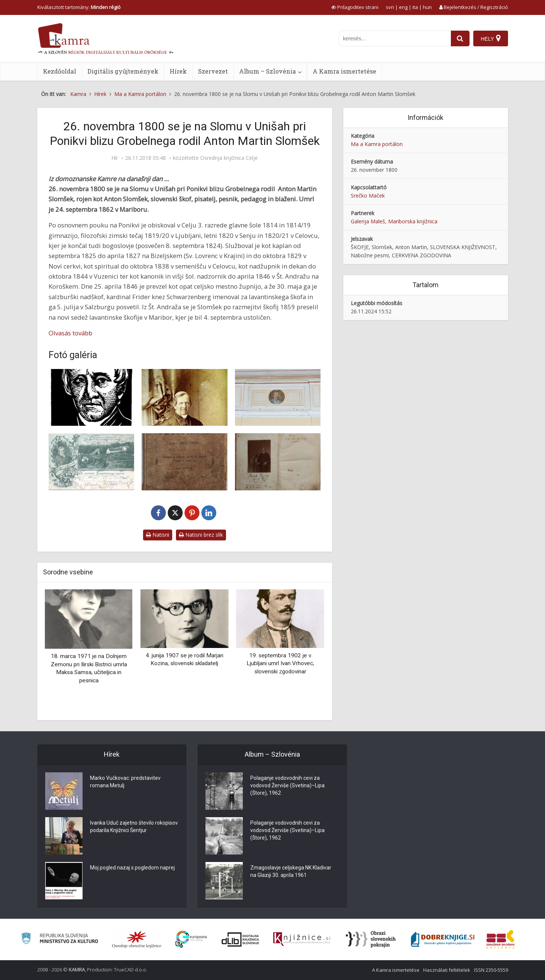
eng (403, 7)
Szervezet (213, 71)
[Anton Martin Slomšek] (278, 398)
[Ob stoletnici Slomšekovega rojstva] (92, 462)
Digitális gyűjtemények (123, 71)
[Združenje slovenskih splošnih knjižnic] (302, 939)
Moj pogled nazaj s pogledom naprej (132, 868)
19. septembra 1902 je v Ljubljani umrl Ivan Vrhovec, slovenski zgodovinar (280, 663)
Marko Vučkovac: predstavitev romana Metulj (125, 782)
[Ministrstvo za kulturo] (60, 939)
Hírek (178, 71)
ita (415, 7)
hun (427, 7)
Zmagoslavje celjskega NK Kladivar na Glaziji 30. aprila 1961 (291, 871)
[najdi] (460, 38)
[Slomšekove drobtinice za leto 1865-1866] (185, 462)
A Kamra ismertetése (344, 71)
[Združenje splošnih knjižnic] (500, 939)
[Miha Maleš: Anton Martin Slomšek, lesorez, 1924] (92, 398)
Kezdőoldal (60, 71)
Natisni (158, 535)
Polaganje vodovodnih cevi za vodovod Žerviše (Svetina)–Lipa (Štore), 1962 (287, 785)
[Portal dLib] (241, 939)
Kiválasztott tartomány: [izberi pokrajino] (79, 7)
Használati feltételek (447, 970)
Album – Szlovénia (267, 71)
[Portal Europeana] (191, 939)
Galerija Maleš (368, 221)
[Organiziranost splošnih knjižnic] (137, 939)
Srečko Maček (368, 196)
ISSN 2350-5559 (491, 970)
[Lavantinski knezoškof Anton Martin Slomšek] (185, 398)
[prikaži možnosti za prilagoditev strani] (355, 7)
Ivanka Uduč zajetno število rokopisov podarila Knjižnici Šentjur (134, 827)
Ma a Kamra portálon (377, 144)
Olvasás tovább (70, 333)
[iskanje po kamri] (395, 38)
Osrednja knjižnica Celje (229, 158)
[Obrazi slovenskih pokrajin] (371, 939)
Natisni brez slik (201, 535)
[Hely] (491, 38)
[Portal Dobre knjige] (443, 939)
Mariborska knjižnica (413, 221)
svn (390, 7)
